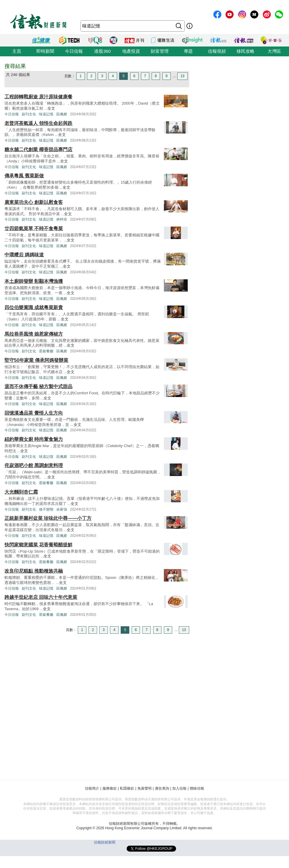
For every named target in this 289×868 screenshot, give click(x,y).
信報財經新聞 (105, 842)
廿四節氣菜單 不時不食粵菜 (34, 228)
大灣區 (274, 51)
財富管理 (160, 51)
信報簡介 (92, 788)
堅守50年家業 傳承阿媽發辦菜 (36, 360)
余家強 (62, 509)
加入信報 (179, 788)
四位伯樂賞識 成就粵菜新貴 (34, 307)
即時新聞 (45, 51)
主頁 (17, 51)
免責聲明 (144, 788)
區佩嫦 (62, 114)
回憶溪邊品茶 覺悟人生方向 (34, 413)
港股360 (102, 51)
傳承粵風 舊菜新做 (24, 176)
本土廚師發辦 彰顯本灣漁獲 (34, 281)
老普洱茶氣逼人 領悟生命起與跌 (38, 123)
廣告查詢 (162, 788)
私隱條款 (127, 788)
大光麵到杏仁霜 (21, 492)
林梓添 (62, 219)
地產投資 (131, 51)
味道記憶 (46, 114)
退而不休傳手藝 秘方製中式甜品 (38, 386)
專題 (188, 51)
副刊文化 (29, 114)
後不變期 (46, 509)
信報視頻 (217, 51)
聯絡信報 (197, 788)
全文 (51, 108)
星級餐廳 (46, 351)
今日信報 (74, 51)
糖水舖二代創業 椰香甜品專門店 (38, 149)
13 (182, 76)
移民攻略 (246, 51)
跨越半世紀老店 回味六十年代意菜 (41, 597)
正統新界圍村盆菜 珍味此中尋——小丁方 (48, 518)
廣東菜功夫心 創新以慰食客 (34, 202)
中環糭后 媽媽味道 (24, 255)
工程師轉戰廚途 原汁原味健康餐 (38, 97)
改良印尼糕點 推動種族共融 (34, 571)
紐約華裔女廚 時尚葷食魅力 (34, 439)
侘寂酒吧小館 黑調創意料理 (34, 465)
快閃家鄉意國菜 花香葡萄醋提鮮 (38, 545)
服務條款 (110, 788)
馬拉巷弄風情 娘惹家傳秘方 (34, 334)
